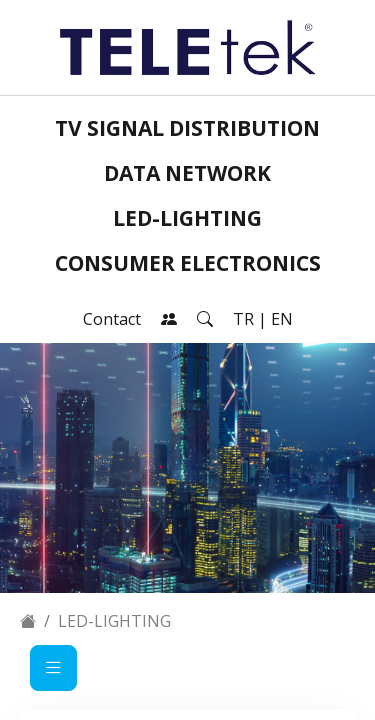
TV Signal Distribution (187, 128)
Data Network (187, 173)
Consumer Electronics (188, 263)
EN (282, 319)
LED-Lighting (187, 218)
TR (243, 319)
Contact (112, 319)
